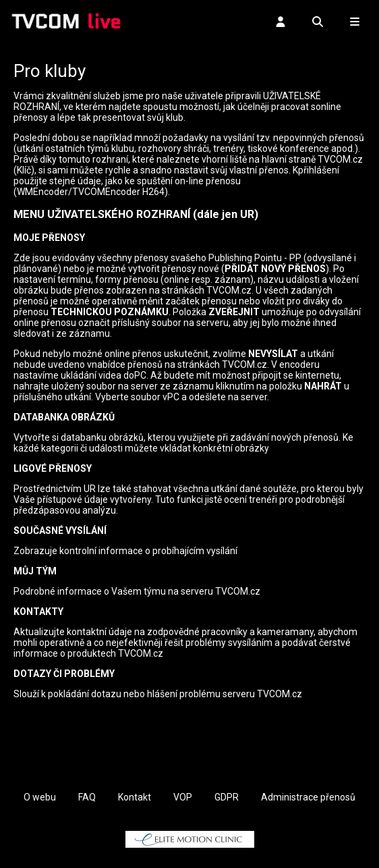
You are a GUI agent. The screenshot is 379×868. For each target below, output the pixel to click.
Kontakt (135, 797)
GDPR (227, 797)
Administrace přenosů (308, 797)
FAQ (87, 797)
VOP (183, 797)
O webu (40, 797)
